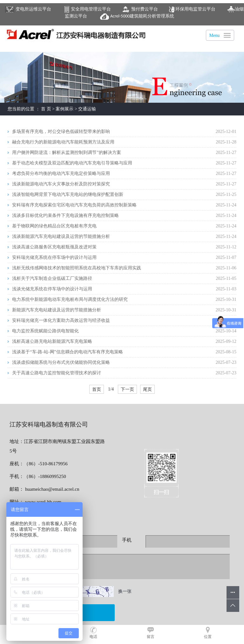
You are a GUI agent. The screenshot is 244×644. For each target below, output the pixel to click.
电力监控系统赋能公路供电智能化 (45, 331)
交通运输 (87, 109)
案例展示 (64, 109)
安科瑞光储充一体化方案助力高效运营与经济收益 (61, 320)
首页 (97, 389)
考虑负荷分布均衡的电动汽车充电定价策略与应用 (61, 173)
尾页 (147, 389)
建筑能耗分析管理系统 (137, 16)
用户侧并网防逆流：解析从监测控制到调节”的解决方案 (66, 152)
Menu (215, 35)
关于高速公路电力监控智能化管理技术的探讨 (57, 373)
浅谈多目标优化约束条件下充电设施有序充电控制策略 (65, 215)
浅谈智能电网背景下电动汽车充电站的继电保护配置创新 (68, 194)
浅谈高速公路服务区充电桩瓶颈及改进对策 (54, 247)
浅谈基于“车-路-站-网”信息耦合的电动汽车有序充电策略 (67, 352)
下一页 (127, 389)
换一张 (125, 591)
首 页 (46, 109)
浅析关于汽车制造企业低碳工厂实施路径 (52, 278)
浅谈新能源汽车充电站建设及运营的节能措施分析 (61, 236)
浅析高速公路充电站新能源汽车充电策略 (52, 341)
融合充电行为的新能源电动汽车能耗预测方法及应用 (63, 142)
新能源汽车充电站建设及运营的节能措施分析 (57, 310)
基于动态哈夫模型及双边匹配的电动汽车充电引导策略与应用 (72, 163)
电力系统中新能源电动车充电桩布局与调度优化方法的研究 (70, 299)
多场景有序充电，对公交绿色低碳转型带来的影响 (61, 132)
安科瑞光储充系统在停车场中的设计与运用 (54, 257)
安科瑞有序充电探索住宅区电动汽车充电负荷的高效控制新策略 (74, 205)
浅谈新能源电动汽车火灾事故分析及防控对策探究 (61, 184)
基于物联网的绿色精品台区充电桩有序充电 (54, 226)
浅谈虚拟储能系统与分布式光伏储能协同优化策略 (61, 362)
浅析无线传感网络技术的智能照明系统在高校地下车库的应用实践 (77, 268)
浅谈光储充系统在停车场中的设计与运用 (52, 289)
